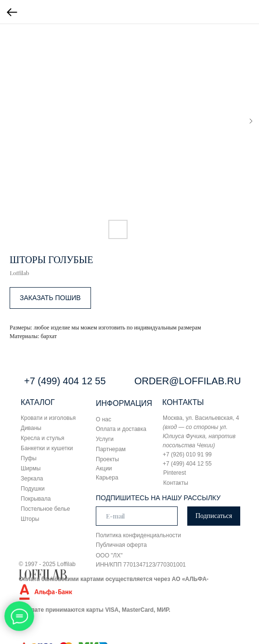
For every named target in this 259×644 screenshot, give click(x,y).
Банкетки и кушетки (47, 448)
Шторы (30, 519)
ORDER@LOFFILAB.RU (188, 381)
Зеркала (32, 479)
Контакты (176, 483)
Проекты (107, 459)
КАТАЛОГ (38, 402)
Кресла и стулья (43, 438)
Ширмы (31, 468)
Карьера (107, 478)
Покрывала (36, 499)
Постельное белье (45, 509)
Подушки (33, 489)
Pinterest (175, 473)
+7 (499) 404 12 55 (65, 381)
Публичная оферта (121, 545)
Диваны (31, 428)
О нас (104, 419)
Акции (104, 468)
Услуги (105, 439)
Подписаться (214, 516)
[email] (137, 516)
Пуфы (29, 458)
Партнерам (111, 449)
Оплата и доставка (121, 429)
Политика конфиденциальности (138, 535)
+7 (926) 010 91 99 (187, 455)
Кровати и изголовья (48, 418)
